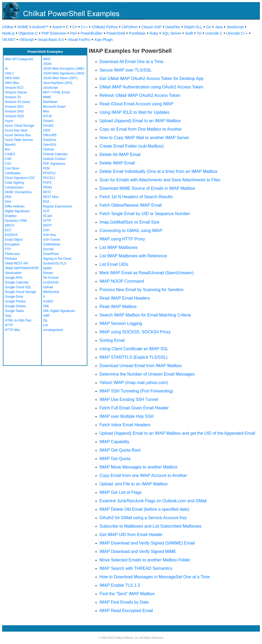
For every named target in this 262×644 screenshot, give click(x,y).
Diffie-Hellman (15, 206)
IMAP (47, 59)
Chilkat (8, 27)
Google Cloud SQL (18, 287)
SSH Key (49, 235)
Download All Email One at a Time (131, 62)
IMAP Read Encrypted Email (126, 611)
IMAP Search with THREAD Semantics (136, 568)
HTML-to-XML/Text (18, 320)
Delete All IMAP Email (120, 155)
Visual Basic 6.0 (51, 40)
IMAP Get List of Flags (121, 492)
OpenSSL (50, 145)
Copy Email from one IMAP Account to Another (143, 475)
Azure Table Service (19, 140)
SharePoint (51, 254)
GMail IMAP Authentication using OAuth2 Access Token (151, 87)
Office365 (50, 135)
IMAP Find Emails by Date (124, 602)
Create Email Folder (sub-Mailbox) (132, 146)
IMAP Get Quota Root (120, 450)
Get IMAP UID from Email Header (131, 535)
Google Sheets (15, 306)
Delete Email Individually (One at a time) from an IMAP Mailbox (158, 171)
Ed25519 (11, 235)
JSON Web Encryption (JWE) (64, 69)
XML (46, 306)
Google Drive (14, 297)
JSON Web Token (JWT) (60, 78)
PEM (46, 168)
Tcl (199, 33)
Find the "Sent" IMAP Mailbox (127, 594)
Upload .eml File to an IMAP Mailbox (134, 484)
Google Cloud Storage (20, 292)
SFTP (47, 221)
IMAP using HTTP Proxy (122, 239)
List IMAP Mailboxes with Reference (133, 256)
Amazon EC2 (14, 88)
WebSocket (51, 292)
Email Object (14, 240)
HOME (23, 27)
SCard (47, 216)
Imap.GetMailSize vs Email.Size (129, 222)
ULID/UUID (51, 282)
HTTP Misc (13, 330)
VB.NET (9, 40)
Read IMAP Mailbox (118, 307)
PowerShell (116, 33)
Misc (46, 111)
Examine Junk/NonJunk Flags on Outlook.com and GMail (153, 501)
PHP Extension (54, 33)
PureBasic (137, 33)
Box (8, 149)
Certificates (13, 173)
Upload (48, 287)
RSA (46, 202)
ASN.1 (9, 73)
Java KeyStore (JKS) (58, 83)
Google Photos (15, 301)
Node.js (8, 33)
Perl (73, 33)
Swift (189, 33)
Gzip (8, 316)
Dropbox (11, 216)
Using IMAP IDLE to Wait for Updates (134, 112)
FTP (8, 249)
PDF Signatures (54, 164)
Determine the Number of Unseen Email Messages (147, 374)
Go (209, 27)
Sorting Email (112, 340)
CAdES (10, 154)
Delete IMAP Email (117, 163)
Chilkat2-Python (105, 27)
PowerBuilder (91, 33)
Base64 (10, 145)
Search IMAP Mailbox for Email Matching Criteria (145, 315)
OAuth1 (48, 121)
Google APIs (14, 278)
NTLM (47, 116)
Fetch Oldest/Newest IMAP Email (131, 205)
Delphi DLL (193, 27)
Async (9, 121)
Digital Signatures (17, 211)
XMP (46, 316)
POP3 (47, 183)
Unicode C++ (237, 33)
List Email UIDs (114, 264)
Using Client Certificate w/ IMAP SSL (134, 349)
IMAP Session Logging (121, 323)
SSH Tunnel (51, 240)
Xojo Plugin (104, 40)
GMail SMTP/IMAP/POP (22, 268)
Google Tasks (14, 311)
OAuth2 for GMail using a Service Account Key (143, 518)
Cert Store (12, 168)
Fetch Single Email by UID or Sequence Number (145, 214)
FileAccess (12, 254)
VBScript (26, 40)
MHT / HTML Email (56, 92)
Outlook (48, 149)
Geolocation (13, 273)
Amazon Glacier (16, 92)
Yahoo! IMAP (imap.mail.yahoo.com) (134, 383)
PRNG (48, 187)
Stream (48, 273)
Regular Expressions (58, 206)
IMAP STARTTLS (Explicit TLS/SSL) (134, 357)
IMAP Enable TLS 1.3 (120, 585)
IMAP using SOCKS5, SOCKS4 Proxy (135, 332)
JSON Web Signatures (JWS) (64, 73)
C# (75, 27)
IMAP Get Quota (115, 459)
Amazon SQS (14, 116)
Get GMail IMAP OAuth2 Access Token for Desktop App (151, 79)
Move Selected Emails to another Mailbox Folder (145, 560)
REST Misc (51, 197)
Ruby (154, 33)
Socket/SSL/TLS (55, 263)
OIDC (47, 130)
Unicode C (214, 33)
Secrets (48, 249)
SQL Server (172, 33)
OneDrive (50, 140)
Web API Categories (19, 59)
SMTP (47, 225)
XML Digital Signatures (59, 311)
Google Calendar (17, 282)
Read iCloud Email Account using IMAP (136, 104)
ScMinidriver (52, 244)
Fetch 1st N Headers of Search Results (136, 197)
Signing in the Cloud (57, 259)
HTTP (9, 325)
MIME (47, 97)
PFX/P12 (49, 173)
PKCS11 (49, 178)
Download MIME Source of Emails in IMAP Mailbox (147, 188)
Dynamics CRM (16, 221)
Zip (45, 320)
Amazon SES (14, 107)
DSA (8, 202)
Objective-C (28, 33)
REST (47, 192)
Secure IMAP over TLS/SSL (126, 70)
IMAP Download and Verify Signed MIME (138, 551)
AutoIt (57, 27)
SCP (46, 211)
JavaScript (235, 27)
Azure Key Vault (16, 130)
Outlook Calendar (55, 154)
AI (6, 69)
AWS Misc (12, 83)
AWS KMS (12, 78)
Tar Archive (51, 278)
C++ (84, 27)
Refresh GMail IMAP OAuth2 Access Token (140, 95)
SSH (46, 230)
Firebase (11, 259)
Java (219, 27)
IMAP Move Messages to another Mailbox (139, 467)
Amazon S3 (13, 97)
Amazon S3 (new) (17, 102)
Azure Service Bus (18, 135)
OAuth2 (48, 126)
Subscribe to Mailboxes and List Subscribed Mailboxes (151, 526)
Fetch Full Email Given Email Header (134, 408)
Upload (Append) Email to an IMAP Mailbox (140, 121)
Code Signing (14, 183)
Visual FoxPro (79, 40)
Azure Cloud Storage (19, 126)
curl (46, 325)
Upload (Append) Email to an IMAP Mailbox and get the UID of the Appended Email (177, 433)
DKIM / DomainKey (18, 192)
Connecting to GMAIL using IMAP (131, 231)
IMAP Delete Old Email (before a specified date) (144, 509)
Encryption (12, 244)
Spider (48, 268)
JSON (47, 64)
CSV (8, 164)
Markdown (50, 102)
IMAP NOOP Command (122, 281)
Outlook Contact (54, 159)
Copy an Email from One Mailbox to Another (141, 129)
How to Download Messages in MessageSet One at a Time (155, 577)
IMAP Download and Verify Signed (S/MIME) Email (147, 543)
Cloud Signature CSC (20, 178)
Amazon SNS (14, 111)
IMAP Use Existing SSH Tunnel (129, 399)
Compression (14, 187)
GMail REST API (16, 263)
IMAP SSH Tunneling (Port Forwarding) (136, 391)
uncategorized (53, 330)
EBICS (9, 225)
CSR (8, 159)
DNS (8, 197)
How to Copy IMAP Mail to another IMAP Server (144, 138)
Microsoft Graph (54, 107)
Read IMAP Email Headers (125, 298)
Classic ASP (151, 27)
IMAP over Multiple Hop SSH (127, 416)
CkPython (130, 27)
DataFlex (173, 27)
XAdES (48, 301)
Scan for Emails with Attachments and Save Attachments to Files (160, 180)
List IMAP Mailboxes (119, 247)
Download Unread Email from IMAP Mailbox (141, 366)
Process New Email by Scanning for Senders (141, 290)
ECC (8, 230)
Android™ (40, 27)
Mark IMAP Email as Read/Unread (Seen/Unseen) (146, 273)
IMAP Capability (115, 442)
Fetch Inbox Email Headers (125, 425)
